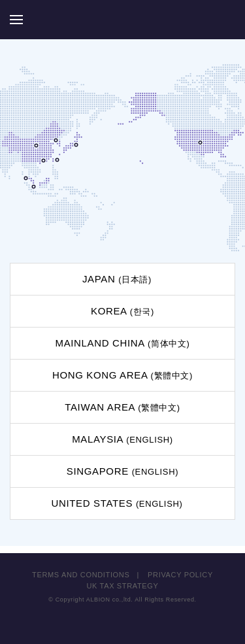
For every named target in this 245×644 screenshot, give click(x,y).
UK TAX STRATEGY (123, 586)
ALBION (123, 20)
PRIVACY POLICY (180, 575)
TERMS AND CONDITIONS (81, 575)
